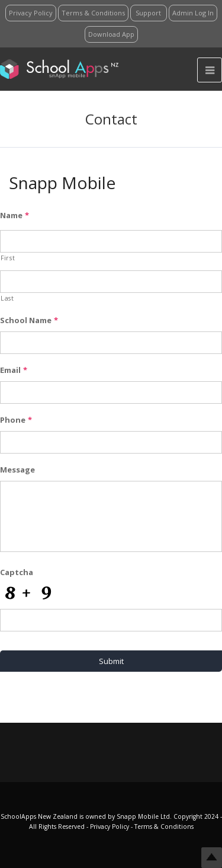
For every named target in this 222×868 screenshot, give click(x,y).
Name (15, 216)
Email (14, 370)
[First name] (111, 241)
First (8, 258)
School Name (29, 320)
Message (17, 470)
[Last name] (111, 282)
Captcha (17, 572)
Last (7, 298)
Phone (16, 420)
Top (212, 858)
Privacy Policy (110, 826)
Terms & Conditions (163, 826)
